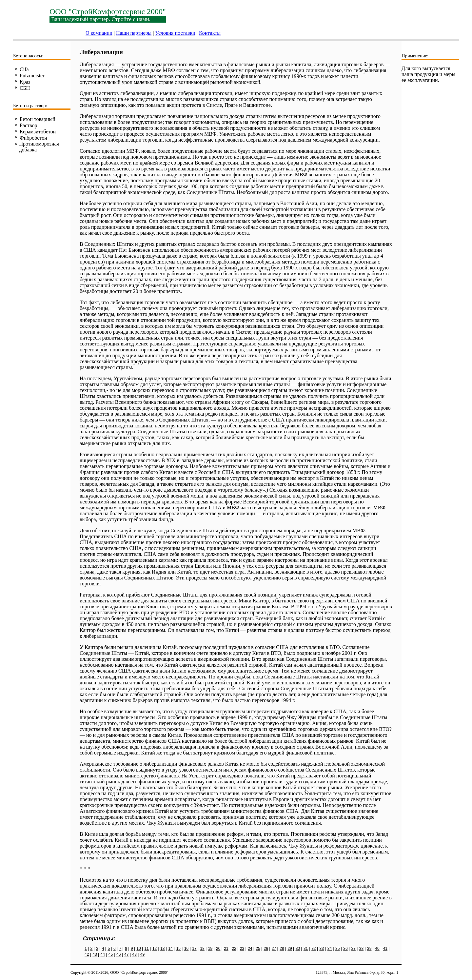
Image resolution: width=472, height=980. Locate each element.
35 (337, 949)
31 (306, 949)
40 (377, 949)
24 (250, 949)
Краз (25, 82)
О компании (99, 33)
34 (330, 949)
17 (194, 949)
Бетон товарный (38, 119)
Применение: (415, 56)
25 (258, 949)
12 (155, 949)
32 (314, 949)
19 (210, 949)
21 (226, 949)
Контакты (210, 33)
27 (274, 949)
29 (290, 949)
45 (111, 954)
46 (118, 954)
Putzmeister (32, 76)
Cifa (24, 69)
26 (266, 949)
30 (298, 949)
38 (361, 949)
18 (202, 949)
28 (282, 949)
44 (103, 954)
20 (218, 949)
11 (147, 949)
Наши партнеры (134, 33)
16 (186, 949)
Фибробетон (33, 138)
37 (354, 949)
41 (385, 949)
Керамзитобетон (38, 132)
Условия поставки (175, 33)
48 (135, 954)
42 (87, 954)
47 (126, 954)
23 (242, 949)
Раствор (29, 125)
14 (170, 949)
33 (321, 949)
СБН (25, 88)
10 (138, 949)
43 (95, 954)
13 (162, 949)
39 (369, 949)
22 (234, 949)
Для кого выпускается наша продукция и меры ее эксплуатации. (428, 74)
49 (142, 954)
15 (178, 949)
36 (345, 949)
